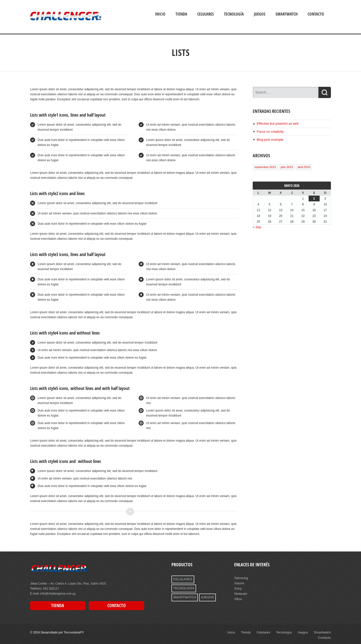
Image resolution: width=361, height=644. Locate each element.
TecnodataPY (73, 631)
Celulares (206, 14)
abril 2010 (302, 166)
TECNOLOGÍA (206, 579)
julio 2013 (286, 166)
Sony (238, 588)
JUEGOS (205, 588)
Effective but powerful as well (276, 123)
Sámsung (241, 578)
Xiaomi (239, 583)
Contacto (316, 14)
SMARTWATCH (184, 588)
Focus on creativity (269, 131)
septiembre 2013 (265, 166)
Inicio (160, 14)
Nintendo (240, 593)
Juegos (260, 14)
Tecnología (234, 14)
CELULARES (182, 579)
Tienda (181, 14)
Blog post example (269, 139)
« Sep (257, 226)
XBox (238, 598)
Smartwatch (287, 14)
